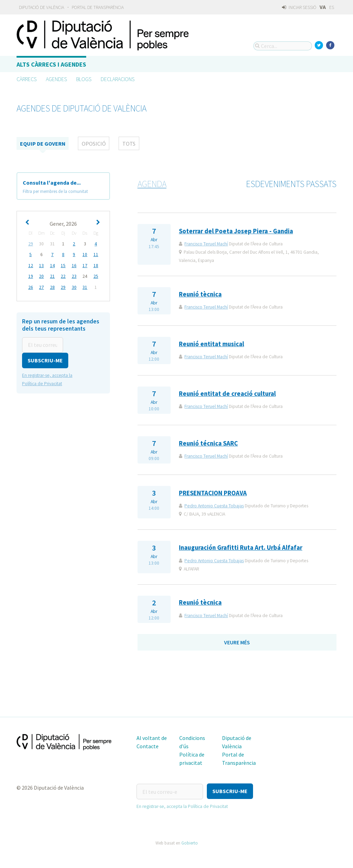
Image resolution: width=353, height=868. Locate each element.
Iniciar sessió (299, 7)
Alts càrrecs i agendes (51, 64)
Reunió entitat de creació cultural (227, 394)
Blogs (84, 79)
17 (85, 265)
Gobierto (190, 842)
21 (52, 276)
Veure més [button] (237, 642)
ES (332, 7)
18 (96, 265)
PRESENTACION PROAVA (213, 493)
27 (41, 287)
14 (52, 265)
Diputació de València (42, 7)
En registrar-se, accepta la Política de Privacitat (182, 805)
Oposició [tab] (94, 144)
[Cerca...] (283, 46)
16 (74, 265)
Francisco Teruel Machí (206, 244)
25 (96, 276)
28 (52, 287)
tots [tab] (129, 144)
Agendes (56, 79)
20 (41, 276)
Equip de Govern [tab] (43, 144)
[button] (45, 359)
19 (31, 276)
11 (96, 255)
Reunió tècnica (200, 294)
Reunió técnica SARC (208, 443)
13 (41, 265)
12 (31, 265)
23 (74, 276)
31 (85, 287)
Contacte (148, 746)
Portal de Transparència (98, 7)
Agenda (152, 184)
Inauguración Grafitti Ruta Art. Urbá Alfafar (241, 548)
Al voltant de (152, 738)
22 (63, 276)
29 (31, 244)
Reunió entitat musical (211, 344)
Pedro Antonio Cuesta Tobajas (214, 506)
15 (63, 265)
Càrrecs (27, 79)
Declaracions (118, 79)
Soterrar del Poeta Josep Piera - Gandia (236, 231)
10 (85, 255)
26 (31, 287)
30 (74, 287)
